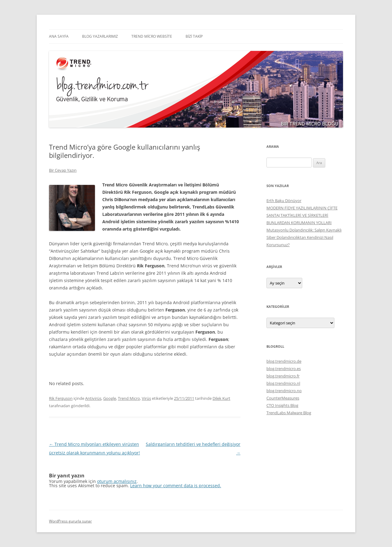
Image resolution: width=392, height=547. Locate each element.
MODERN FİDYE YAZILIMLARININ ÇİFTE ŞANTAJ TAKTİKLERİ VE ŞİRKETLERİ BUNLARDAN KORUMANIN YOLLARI (302, 215)
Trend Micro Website (152, 36)
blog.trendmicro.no (284, 391)
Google (110, 398)
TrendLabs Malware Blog (289, 413)
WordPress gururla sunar (70, 521)
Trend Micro (129, 398)
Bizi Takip (194, 36)
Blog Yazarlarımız (100, 36)
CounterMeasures (283, 398)
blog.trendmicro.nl (283, 383)
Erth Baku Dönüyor (284, 201)
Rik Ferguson (61, 398)
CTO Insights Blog (282, 405)
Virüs (146, 398)
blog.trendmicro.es (284, 369)
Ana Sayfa (59, 36)
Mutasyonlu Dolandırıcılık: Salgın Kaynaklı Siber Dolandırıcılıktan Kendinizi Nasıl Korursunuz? (304, 237)
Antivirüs (93, 398)
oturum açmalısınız (117, 481)
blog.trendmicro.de (284, 361)
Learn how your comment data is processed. (176, 486)
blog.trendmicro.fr (283, 376)
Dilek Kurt (221, 398)
